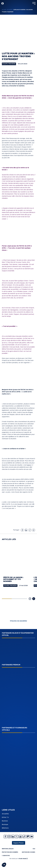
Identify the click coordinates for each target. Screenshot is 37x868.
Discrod (32, 837)
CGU (34, 849)
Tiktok (24, 837)
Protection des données (10, 852)
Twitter (17, 837)
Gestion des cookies (28, 852)
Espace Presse (19, 843)
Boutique (5, 825)
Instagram (9, 837)
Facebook (5, 837)
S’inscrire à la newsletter (18, 621)
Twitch (28, 837)
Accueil (4, 10)
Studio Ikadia (23, 859)
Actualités (10, 10)
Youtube (20, 837)
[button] (34, 599)
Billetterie (5, 828)
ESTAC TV (5, 817)
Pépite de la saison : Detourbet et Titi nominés (13, 579)
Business (5, 821)
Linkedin (13, 837)
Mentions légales (8, 849)
